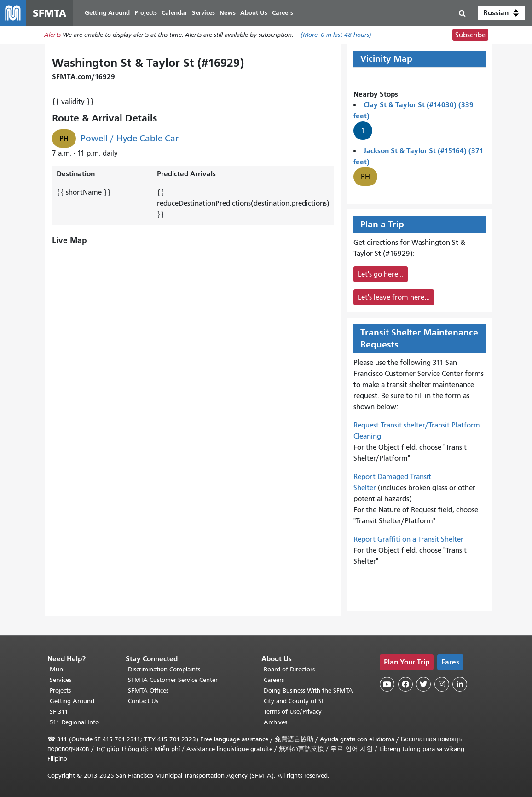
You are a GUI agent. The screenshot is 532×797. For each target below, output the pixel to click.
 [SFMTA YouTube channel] (387, 684)
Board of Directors (289, 669)
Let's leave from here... (394, 297)
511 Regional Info (74, 722)
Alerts (52, 35)
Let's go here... (381, 274)
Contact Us (143, 701)
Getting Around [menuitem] (107, 13)
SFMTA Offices (148, 690)
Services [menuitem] (203, 13)
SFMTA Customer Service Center (173, 680)
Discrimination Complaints (164, 669)
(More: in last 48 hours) (336, 35)
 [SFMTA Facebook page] (405, 684)
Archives (275, 722)
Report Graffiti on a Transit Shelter (408, 539)
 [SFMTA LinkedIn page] (460, 684)
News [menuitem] (228, 13)
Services (61, 680)
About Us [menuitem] (254, 13)
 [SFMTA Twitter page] (423, 684)
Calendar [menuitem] (174, 13)
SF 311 (59, 712)
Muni (57, 669)
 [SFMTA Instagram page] (442, 684)
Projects (60, 690)
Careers (274, 680)
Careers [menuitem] (283, 13)
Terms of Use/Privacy (293, 712)
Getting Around (72, 701)
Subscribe (470, 35)
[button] (501, 13)
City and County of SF (294, 701)
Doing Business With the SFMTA (308, 690)
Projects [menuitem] (146, 13)
